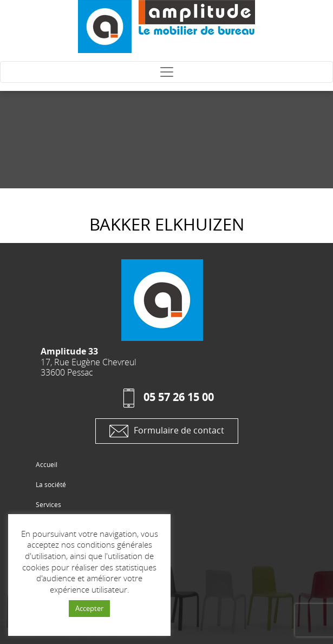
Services (48, 504)
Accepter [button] (89, 608)
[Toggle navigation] (166, 72)
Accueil (47, 464)
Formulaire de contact (167, 431)
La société (51, 484)
